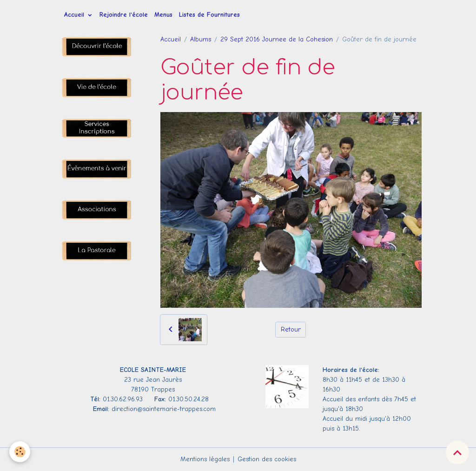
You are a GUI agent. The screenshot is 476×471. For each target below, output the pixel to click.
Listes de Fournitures (209, 15)
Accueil (75, 15)
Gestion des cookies (267, 459)
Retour (291, 329)
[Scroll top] (457, 452)
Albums (201, 39)
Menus (163, 15)
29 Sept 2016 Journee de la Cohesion (277, 39)
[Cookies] (20, 452)
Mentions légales (205, 459)
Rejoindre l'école (124, 15)
